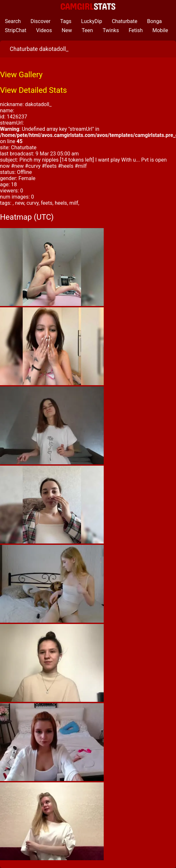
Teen (87, 30)
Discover (41, 21)
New (67, 30)
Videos (44, 30)
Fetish (136, 30)
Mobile (160, 30)
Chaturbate (125, 21)
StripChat (16, 30)
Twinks (111, 30)
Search (13, 21)
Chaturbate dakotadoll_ (39, 49)
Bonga (155, 21)
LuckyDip (92, 21)
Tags (66, 21)
